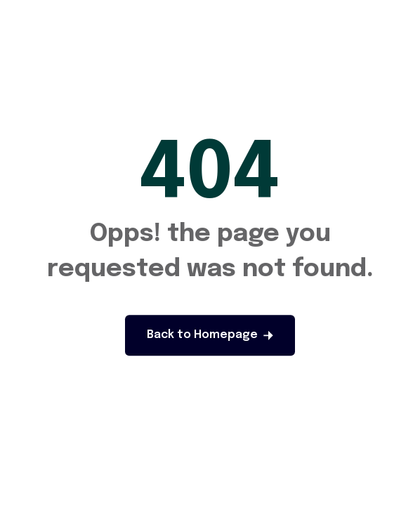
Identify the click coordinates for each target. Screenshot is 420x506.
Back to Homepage (210, 335)
